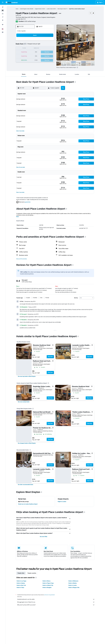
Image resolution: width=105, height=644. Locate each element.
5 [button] (28, 45)
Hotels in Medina (73, 583)
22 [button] (39, 52)
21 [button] (35, 52)
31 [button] (46, 56)
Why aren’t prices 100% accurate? (56, 605)
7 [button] (35, 45)
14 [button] (35, 48)
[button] (3, 2)
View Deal (50, 357)
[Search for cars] (3, 14)
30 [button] (42, 56)
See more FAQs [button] (43, 537)
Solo (41, 298)
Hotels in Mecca (46, 581)
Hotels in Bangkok (47, 587)
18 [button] (50, 48)
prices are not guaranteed (49, 595)
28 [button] (35, 56)
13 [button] (31, 48)
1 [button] (39, 41)
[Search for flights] (3, 7)
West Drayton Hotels (62, 9)
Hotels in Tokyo (20, 587)
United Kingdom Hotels (25, 9)
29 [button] (39, 56)
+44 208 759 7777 (21, 19)
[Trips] (3, 25)
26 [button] (28, 56)
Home (17, 9)
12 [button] (28, 48)
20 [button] (31, 52)
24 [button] (46, 52)
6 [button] (31, 45)
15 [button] (39, 48)
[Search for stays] (3, 10)
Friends (47, 298)
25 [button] (50, 52)
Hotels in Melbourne (73, 581)
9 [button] (42, 45)
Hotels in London (73, 585)
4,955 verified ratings (30, 21)
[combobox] (87, 298)
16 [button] (42, 48)
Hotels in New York (21, 585)
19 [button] (28, 52)
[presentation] (77, 67)
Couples (28, 298)
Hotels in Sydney (21, 583)
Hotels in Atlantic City (48, 585)
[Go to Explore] (3, 20)
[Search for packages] (3, 17)
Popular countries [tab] (32, 573)
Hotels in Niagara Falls (74, 587)
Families (35, 298)
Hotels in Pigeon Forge (48, 583)
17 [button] (46, 48)
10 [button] (46, 45)
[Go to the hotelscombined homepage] (12, 2)
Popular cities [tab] (21, 573)
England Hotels (38, 9)
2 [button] (42, 41)
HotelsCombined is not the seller (56, 599)
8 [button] (39, 45)
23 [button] (42, 52)
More (18, 217)
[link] (27, 376)
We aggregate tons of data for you (56, 602)
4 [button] (50, 41)
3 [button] (46, 41)
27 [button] (31, 56)
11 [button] (50, 45)
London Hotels (50, 9)
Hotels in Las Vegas (21, 581)
